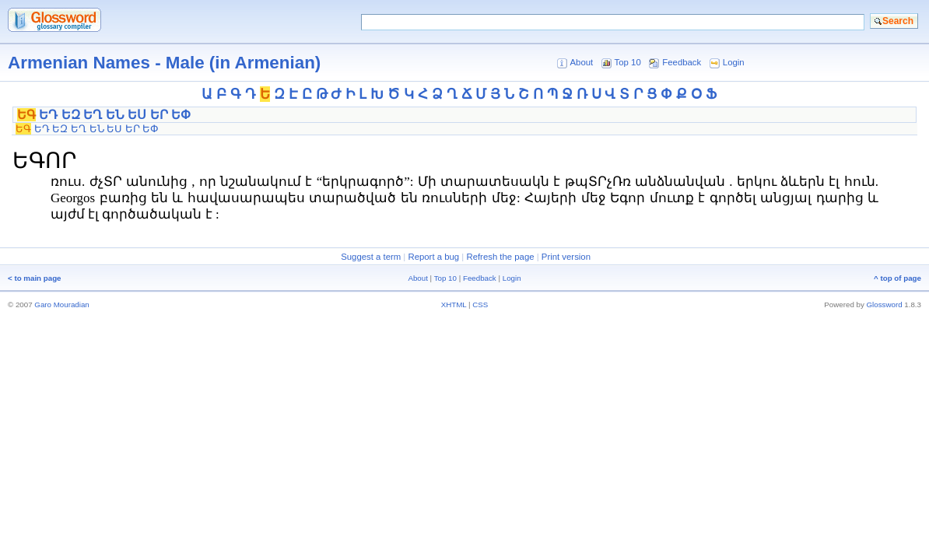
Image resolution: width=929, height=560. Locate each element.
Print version (566, 257)
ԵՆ (115, 115)
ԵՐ (159, 115)
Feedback (682, 62)
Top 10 (628, 62)
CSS (480, 304)
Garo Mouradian (61, 304)
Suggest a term (371, 257)
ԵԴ (48, 115)
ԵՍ (137, 115)
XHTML (454, 304)
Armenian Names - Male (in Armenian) (164, 63)
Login (734, 62)
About (581, 62)
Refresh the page (500, 257)
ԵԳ (26, 115)
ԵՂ (93, 115)
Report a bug (433, 257)
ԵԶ (71, 115)
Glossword (885, 304)
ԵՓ (181, 115)
